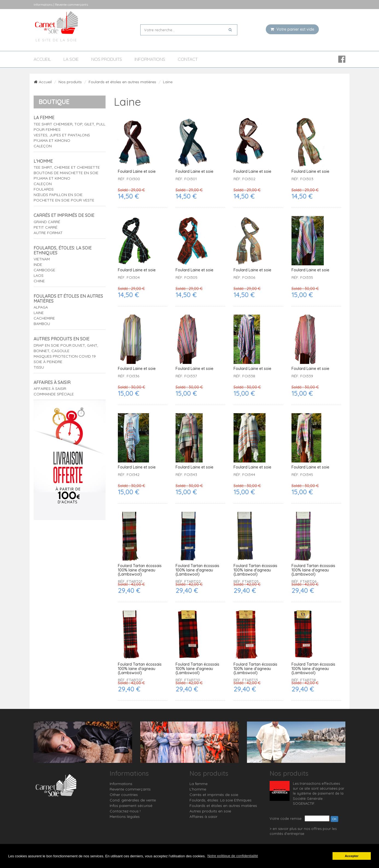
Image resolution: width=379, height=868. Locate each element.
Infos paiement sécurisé (131, 806)
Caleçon (43, 146)
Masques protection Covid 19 (65, 356)
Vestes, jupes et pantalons (62, 135)
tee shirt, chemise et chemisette (67, 167)
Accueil (42, 59)
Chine (39, 281)
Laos (39, 275)
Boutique (54, 102)
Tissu (39, 367)
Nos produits (107, 59)
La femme (44, 117)
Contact (188, 59)
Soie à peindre (48, 362)
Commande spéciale (54, 394)
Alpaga (41, 307)
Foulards (44, 189)
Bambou (42, 324)
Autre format (48, 233)
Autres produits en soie (62, 339)
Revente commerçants (130, 789)
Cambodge (44, 270)
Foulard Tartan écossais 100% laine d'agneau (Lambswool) (140, 570)
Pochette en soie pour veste (64, 200)
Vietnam (42, 259)
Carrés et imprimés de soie (64, 215)
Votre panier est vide (292, 29)
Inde (38, 265)
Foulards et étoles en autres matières (122, 82)
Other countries (124, 795)
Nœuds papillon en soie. (59, 195)
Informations (150, 59)
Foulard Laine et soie (137, 172)
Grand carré (47, 222)
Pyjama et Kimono (52, 140)
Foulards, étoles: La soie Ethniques (63, 250)
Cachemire (44, 318)
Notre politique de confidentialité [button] (233, 856)
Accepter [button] (352, 856)
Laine (39, 313)
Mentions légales (125, 817)
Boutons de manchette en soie (66, 173)
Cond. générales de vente (133, 800)
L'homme (43, 161)
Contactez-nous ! (125, 811)
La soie (71, 59)
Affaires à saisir (52, 382)
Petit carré (46, 227)
